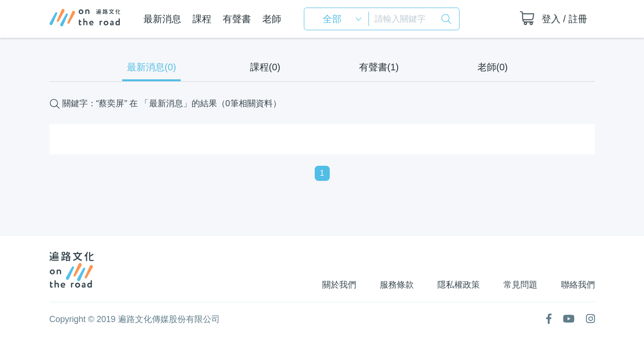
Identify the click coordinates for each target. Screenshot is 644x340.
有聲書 (236, 19)
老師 (271, 19)
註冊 (578, 19)
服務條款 (394, 285)
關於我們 (335, 285)
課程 (201, 19)
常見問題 (519, 285)
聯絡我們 (578, 285)
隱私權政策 (457, 285)
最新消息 (162, 19)
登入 (551, 19)
